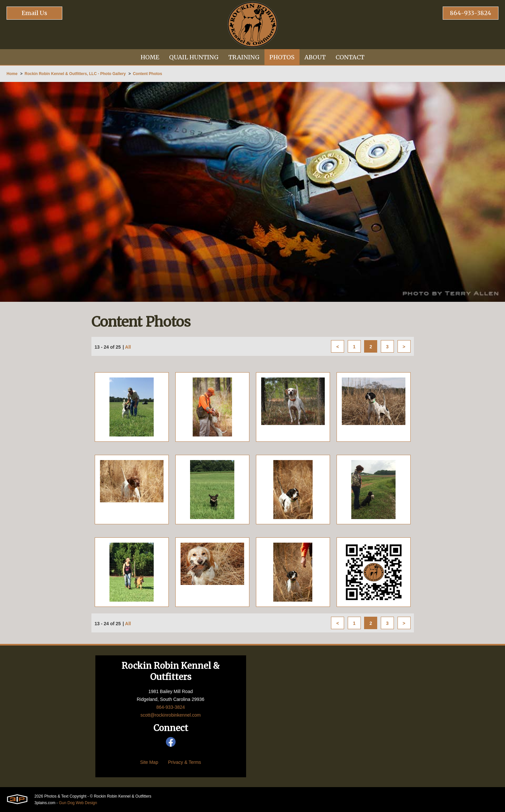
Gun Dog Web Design (78, 803)
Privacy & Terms (185, 762)
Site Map (149, 762)
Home (12, 74)
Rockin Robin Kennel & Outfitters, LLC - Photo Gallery (75, 74)
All (128, 347)
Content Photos (147, 74)
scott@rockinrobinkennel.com (171, 715)
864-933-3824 (471, 13)
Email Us (34, 13)
